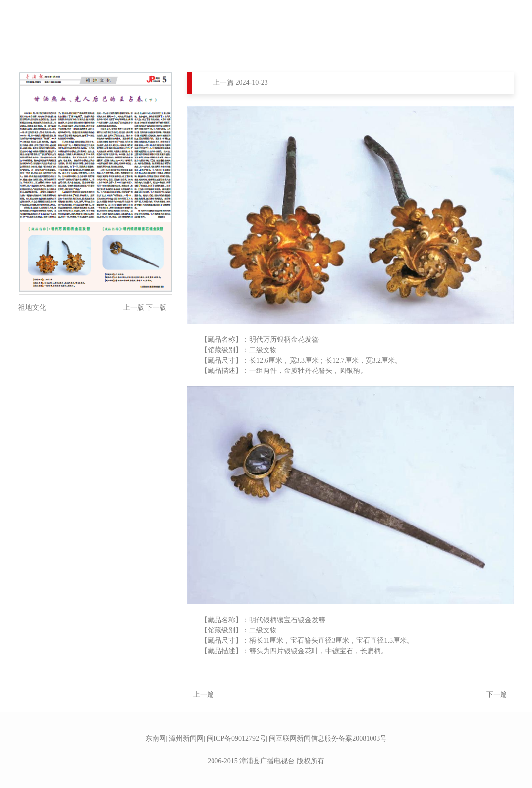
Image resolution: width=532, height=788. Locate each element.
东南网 (156, 739)
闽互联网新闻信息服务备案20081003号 (328, 739)
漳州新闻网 (186, 739)
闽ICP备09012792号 (236, 739)
